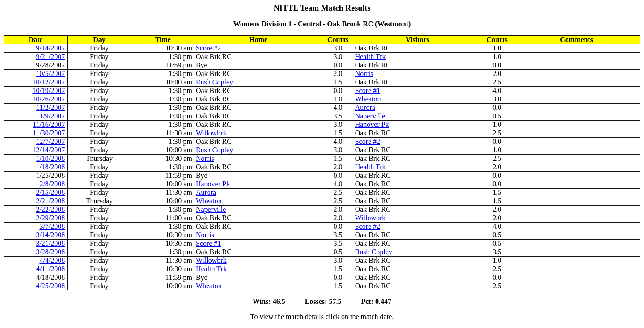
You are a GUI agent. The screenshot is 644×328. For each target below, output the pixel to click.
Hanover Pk (372, 124)
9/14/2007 (50, 48)
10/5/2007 (50, 74)
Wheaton (368, 99)
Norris (364, 74)
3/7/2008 (52, 226)
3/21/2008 (50, 243)
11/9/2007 (51, 116)
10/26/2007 (49, 99)
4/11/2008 (51, 269)
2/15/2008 (50, 192)
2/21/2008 (50, 201)
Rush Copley (214, 82)
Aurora (365, 107)
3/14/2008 (50, 235)
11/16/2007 (49, 124)
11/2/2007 (51, 107)
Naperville (370, 116)
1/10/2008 (50, 158)
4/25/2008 (50, 286)
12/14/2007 (49, 150)
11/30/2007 (49, 133)
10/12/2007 (49, 82)
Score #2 (208, 48)
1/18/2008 (50, 167)
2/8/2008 (52, 184)
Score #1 (368, 90)
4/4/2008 (52, 260)
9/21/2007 (50, 57)
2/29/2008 (50, 218)
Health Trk (371, 57)
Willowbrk (211, 133)
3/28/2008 (50, 252)
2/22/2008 (50, 209)
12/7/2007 (50, 141)
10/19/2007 (49, 90)
